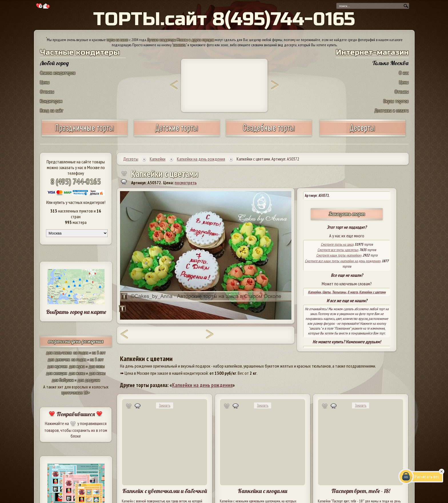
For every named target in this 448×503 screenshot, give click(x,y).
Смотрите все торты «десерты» (338, 250)
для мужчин (57, 366)
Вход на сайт (52, 110)
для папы (97, 366)
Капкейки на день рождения (202, 385)
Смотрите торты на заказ (337, 244)
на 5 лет (99, 352)
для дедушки (89, 380)
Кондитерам (51, 101)
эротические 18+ (76, 392)
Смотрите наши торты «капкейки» (339, 255)
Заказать (165, 405)
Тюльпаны (339, 292)
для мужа (77, 366)
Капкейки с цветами (372, 292)
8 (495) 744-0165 (76, 181)
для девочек (59, 359)
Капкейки (314, 292)
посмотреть (186, 183)
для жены (77, 373)
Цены (45, 82)
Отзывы (47, 92)
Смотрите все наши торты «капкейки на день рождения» (343, 261)
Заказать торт (347, 214)
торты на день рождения (76, 341)
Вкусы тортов (396, 101)
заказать (179, 45)
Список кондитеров (58, 73)
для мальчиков (59, 352)
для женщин (56, 373)
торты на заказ (117, 40)
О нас (404, 73)
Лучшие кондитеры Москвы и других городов (181, 40)
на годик (81, 352)
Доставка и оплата (391, 110)
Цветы (326, 292)
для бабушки (63, 380)
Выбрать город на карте (76, 312)
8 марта (353, 292)
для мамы (97, 373)
